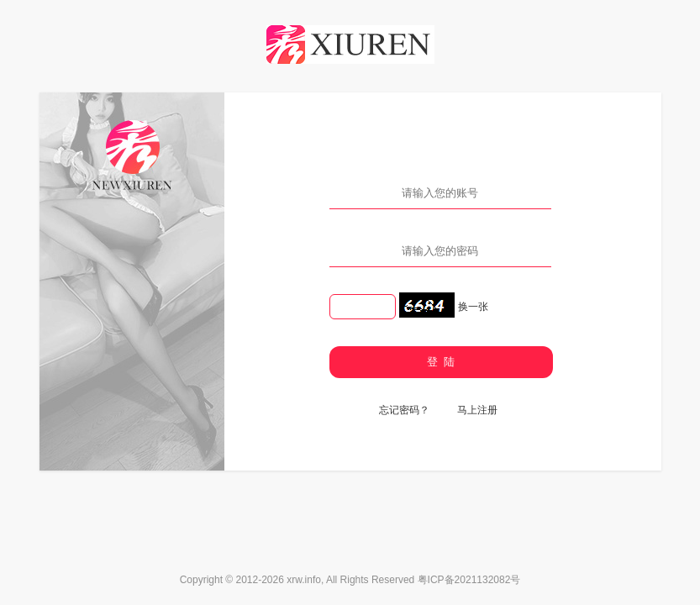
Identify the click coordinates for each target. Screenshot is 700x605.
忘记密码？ (404, 410)
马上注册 (477, 410)
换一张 (473, 307)
